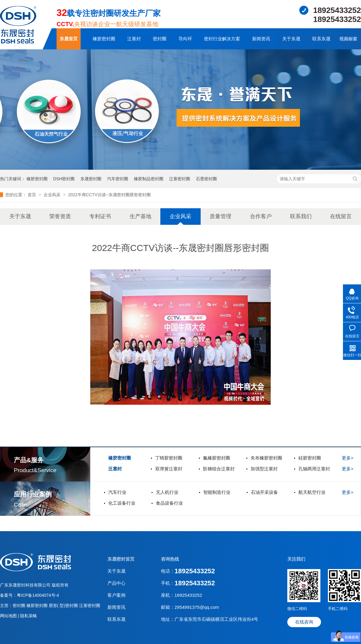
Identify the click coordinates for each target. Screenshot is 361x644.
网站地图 (9, 616)
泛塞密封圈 (180, 179)
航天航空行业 (312, 492)
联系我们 (301, 216)
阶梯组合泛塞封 (219, 469)
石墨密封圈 (206, 179)
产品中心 (116, 583)
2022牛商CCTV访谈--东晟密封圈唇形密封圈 (109, 195)
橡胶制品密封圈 (149, 179)
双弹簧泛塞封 (169, 469)
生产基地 (140, 216)
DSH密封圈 (64, 179)
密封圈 (160, 39)
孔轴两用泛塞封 (314, 469)
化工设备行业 (122, 503)
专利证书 (100, 216)
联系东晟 (321, 39)
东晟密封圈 (91, 179)
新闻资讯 (261, 39)
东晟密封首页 (121, 559)
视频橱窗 (348, 39)
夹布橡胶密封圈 (266, 458)
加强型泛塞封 (264, 469)
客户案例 (116, 595)
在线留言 (341, 216)
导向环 (185, 39)
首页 (32, 195)
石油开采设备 (264, 492)
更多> (348, 458)
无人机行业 (167, 492)
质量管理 (221, 216)
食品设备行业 (169, 503)
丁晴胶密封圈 (169, 458)
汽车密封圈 (118, 179)
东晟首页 (69, 39)
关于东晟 (291, 39)
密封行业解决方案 (222, 39)
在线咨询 (304, 622)
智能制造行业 (217, 492)
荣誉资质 (60, 216)
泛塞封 (134, 39)
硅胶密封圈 (310, 458)
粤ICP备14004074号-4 (38, 595)
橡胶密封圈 (104, 39)
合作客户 (261, 216)
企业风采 (53, 195)
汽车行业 (117, 492)
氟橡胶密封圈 (217, 458)
